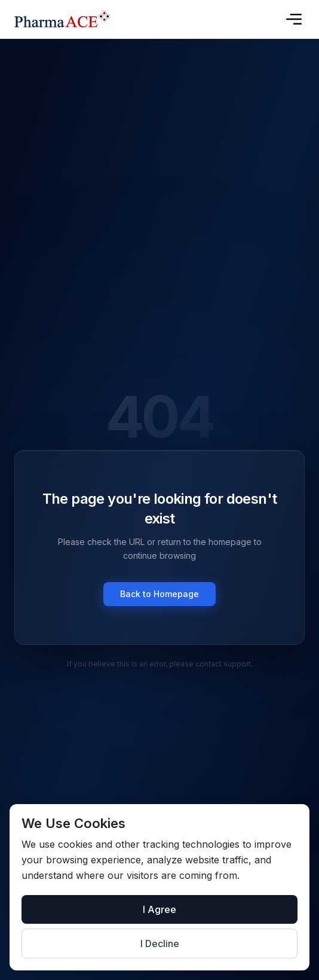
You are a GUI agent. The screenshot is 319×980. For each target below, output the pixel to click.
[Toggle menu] (294, 19)
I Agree (159, 909)
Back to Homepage (159, 594)
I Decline (160, 944)
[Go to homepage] (62, 19)
